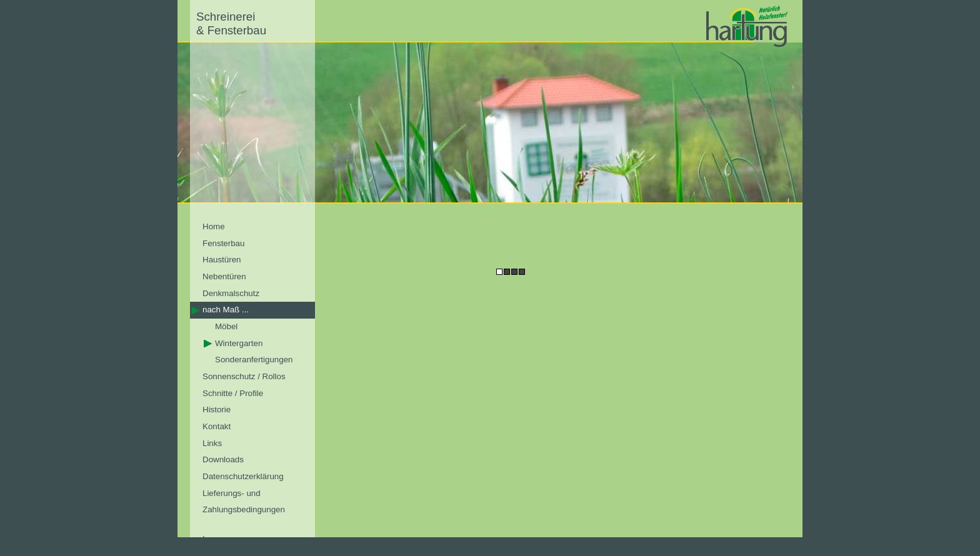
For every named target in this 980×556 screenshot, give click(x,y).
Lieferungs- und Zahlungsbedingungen (244, 502)
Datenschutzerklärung (243, 476)
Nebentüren (224, 276)
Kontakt (217, 426)
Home (214, 226)
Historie (217, 410)
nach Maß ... (226, 310)
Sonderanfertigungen (254, 360)
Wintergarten (239, 343)
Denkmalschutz (231, 293)
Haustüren (222, 260)
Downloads (223, 459)
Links (212, 443)
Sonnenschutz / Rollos (244, 376)
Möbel (226, 326)
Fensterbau (223, 243)
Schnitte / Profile (233, 393)
